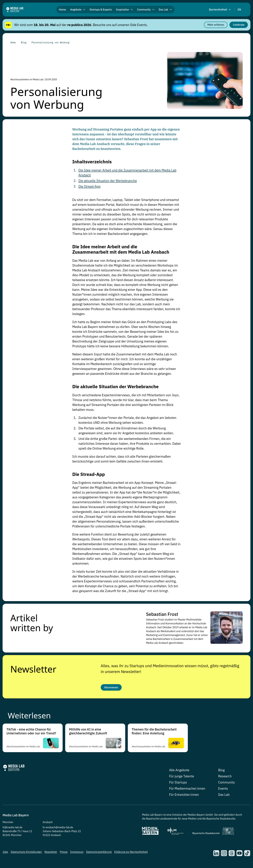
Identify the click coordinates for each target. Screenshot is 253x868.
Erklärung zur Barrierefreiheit (131, 853)
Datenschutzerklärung (99, 853)
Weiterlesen (29, 717)
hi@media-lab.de (12, 829)
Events (223, 790)
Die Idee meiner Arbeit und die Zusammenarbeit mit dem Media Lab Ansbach (121, 249)
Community (226, 784)
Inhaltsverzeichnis (92, 162)
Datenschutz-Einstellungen (26, 853)
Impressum (77, 853)
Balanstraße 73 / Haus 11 (17, 832)
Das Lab (224, 796)
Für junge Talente (182, 777)
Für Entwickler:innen (184, 796)
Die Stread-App (89, 186)
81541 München (12, 836)
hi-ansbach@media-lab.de (58, 829)
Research (225, 777)
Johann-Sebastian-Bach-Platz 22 (62, 832)
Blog (221, 771)
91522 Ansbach (52, 836)
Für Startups (178, 784)
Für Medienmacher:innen (187, 790)
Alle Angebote (179, 771)
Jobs (5, 853)
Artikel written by (32, 622)
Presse (64, 853)
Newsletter (33, 668)
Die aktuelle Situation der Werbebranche (108, 181)
